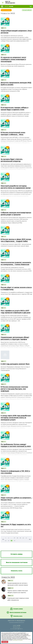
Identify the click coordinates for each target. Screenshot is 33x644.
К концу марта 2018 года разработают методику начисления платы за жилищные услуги (16, 418)
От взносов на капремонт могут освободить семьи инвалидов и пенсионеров (13, 59)
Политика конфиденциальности (17, 622)
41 (26, 538)
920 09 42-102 (16, 627)
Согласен (5, 642)
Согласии (20, 640)
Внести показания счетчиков (18, 612)
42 (6, 541)
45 (14, 541)
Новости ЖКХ (8, 577)
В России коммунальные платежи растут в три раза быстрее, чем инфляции (14, 389)
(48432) (9, 6)
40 (23, 538)
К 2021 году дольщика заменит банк (15, 364)
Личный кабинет (27, 10)
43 (9, 541)
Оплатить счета (18, 616)
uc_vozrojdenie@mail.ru (17, 629)
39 (20, 538)
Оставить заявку (18, 609)
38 (17, 538)
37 (14, 538)
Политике (15, 640)
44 (12, 541)
